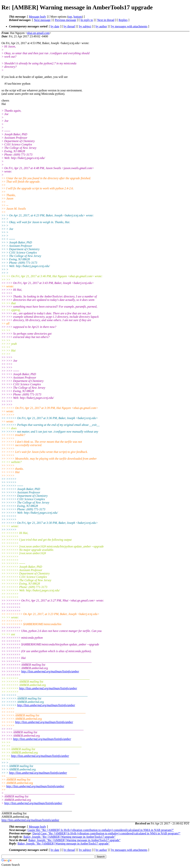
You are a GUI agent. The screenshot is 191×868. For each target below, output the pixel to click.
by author (101, 26)
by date (55, 26)
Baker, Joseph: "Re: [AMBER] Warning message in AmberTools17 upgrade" (69, 837)
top (70, 17)
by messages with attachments (129, 26)
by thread (69, 26)
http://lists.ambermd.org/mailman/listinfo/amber (50, 671)
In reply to (87, 20)
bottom (78, 17)
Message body (37, 17)
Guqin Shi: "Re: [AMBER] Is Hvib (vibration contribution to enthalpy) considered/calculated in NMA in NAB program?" (101, 830)
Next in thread (106, 20)
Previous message (66, 20)
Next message (42, 20)
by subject (85, 26)
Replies (123, 20)
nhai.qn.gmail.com (38, 33)
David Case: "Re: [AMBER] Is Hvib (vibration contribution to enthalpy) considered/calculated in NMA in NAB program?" (106, 833)
